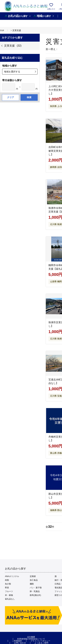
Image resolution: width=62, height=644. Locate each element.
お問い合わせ (20, 643)
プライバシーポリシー (40, 641)
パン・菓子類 (36, 588)
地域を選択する (12, 72)
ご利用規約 (17, 641)
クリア (11, 97)
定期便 (33, 576)
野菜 (7, 588)
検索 (29, 97)
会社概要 (31, 637)
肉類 (7, 580)
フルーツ (9, 591)
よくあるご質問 (41, 643)
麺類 (32, 584)
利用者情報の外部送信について (31, 639)
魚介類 (8, 584)
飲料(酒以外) (35, 595)
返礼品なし (10, 599)
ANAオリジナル (12, 576)
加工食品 (34, 580)
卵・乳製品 (35, 591)
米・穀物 (9, 595)
